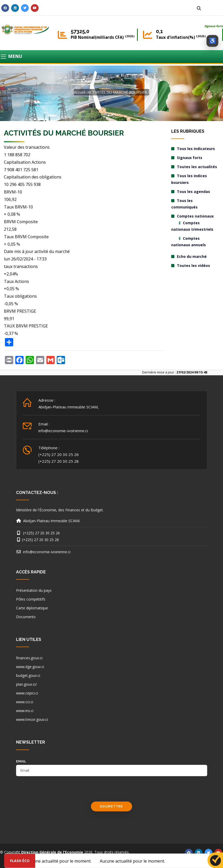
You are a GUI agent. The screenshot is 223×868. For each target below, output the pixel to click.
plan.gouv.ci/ (26, 684)
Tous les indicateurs (196, 149)
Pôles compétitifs (31, 599)
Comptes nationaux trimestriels (192, 226)
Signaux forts (214, 26)
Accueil (80, 92)
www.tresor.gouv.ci (32, 719)
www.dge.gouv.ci (30, 667)
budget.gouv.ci (28, 675)
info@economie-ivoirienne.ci (63, 431)
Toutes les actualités (197, 167)
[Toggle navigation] (111, 57)
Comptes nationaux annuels (189, 242)
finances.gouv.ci (29, 658)
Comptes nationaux (195, 216)
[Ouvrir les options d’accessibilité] (212, 41)
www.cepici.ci (27, 693)
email (21, 761)
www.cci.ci (25, 702)
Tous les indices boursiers (189, 179)
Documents (26, 617)
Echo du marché (192, 256)
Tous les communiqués (184, 204)
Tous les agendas (193, 192)
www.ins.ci (25, 711)
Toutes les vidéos (193, 265)
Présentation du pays (34, 590)
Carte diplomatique (32, 608)
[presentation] (55, 791)
